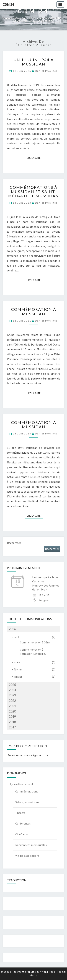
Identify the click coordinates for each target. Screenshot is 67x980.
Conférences (23, 823)
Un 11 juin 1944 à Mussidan (34, 62)
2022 (12, 701)
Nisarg (33, 975)
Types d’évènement (22, 784)
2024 (12, 690)
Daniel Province (46, 71)
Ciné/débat (22, 834)
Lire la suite (35, 158)
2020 (12, 711)
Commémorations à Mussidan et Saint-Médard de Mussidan (34, 192)
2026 (12, 629)
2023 (12, 695)
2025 (12, 685)
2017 (12, 727)
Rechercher (14, 543)
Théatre (20, 813)
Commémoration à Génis (35, 642)
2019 (12, 716)
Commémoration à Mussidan (34, 311)
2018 (12, 722)
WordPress (48, 972)
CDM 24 (8, 4)
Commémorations (27, 791)
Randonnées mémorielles (31, 845)
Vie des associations (27, 856)
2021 (12, 706)
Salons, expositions (27, 802)
